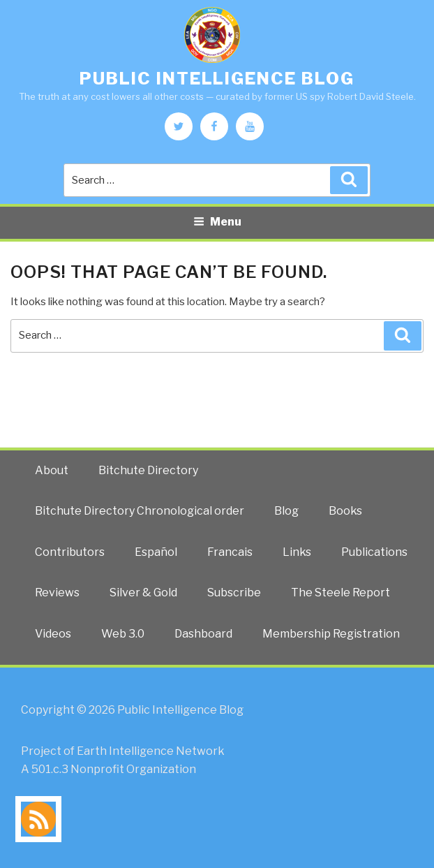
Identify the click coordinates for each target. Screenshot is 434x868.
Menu (217, 222)
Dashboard (203, 634)
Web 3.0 (123, 634)
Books (345, 511)
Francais (230, 552)
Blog (286, 511)
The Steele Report (341, 593)
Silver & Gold (143, 593)
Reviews (57, 593)
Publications (374, 552)
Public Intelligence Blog (217, 79)
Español (156, 552)
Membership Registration (331, 634)
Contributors (70, 552)
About (52, 470)
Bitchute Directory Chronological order (140, 511)
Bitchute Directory (148, 470)
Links (297, 552)
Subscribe (234, 593)
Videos (53, 634)
